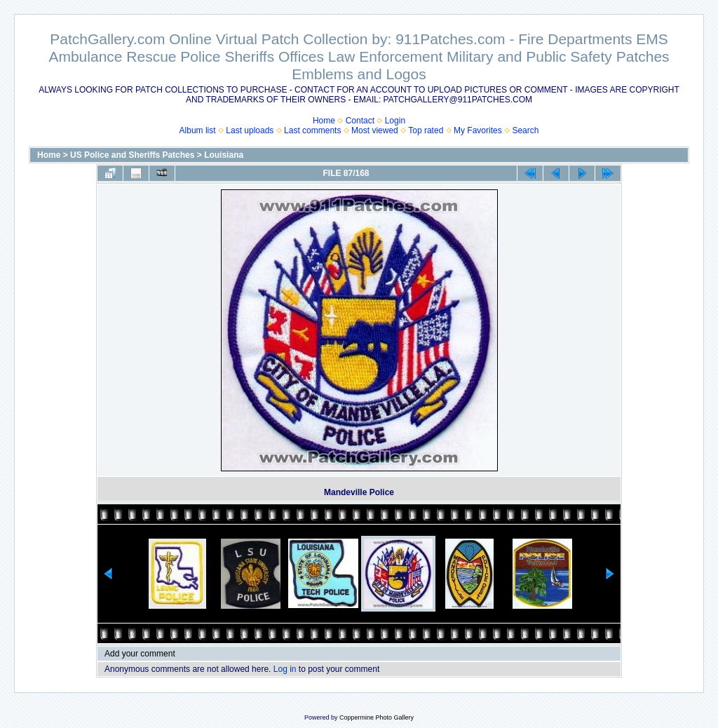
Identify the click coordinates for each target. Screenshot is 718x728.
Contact (360, 121)
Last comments (312, 130)
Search (525, 130)
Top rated (426, 130)
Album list (198, 130)
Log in (285, 669)
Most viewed (375, 130)
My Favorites (478, 130)
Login (395, 121)
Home (324, 121)
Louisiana (224, 155)
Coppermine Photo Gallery (377, 717)
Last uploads (250, 130)
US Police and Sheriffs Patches (132, 155)
